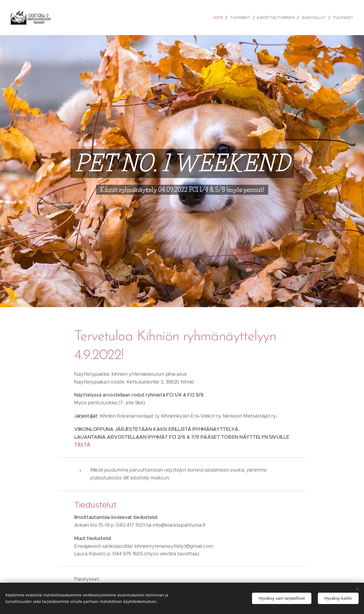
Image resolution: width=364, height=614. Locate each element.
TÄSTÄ (82, 444)
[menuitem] (219, 18)
